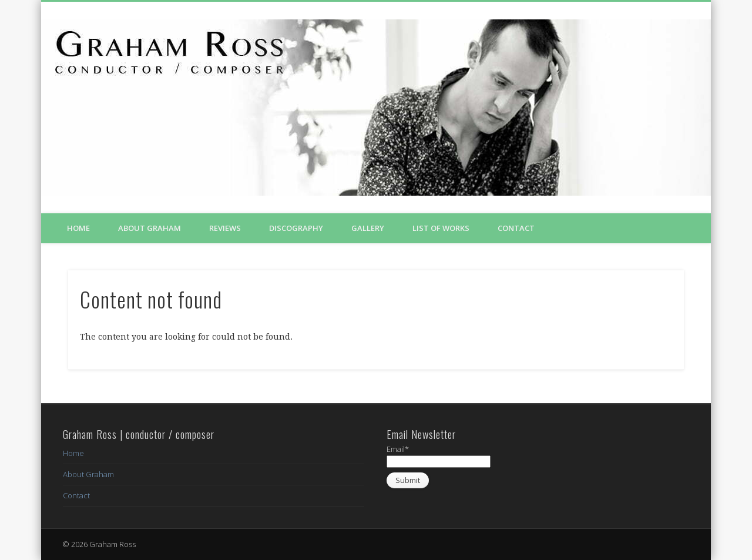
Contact (516, 228)
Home (78, 228)
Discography (296, 228)
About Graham (150, 228)
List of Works (441, 228)
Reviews (225, 228)
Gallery (368, 228)
